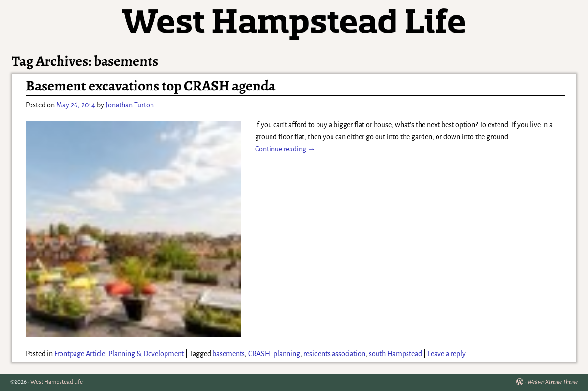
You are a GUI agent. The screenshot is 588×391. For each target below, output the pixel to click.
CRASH (259, 354)
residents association (334, 354)
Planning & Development (146, 354)
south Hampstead (395, 354)
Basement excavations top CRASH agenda (151, 86)
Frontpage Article (80, 354)
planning (287, 354)
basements (229, 354)
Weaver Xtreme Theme (553, 382)
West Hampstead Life (57, 382)
